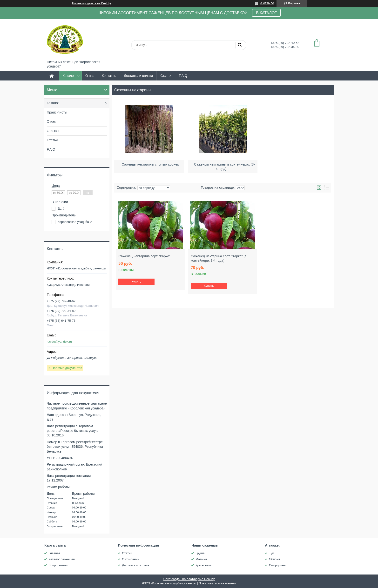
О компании (131, 559)
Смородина (277, 565)
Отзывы (53, 131)
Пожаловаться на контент (217, 583)
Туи (272, 553)
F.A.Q (183, 76)
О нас (90, 76)
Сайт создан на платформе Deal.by (189, 579)
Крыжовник (204, 565)
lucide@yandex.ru (59, 342)
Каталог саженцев (62, 559)
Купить (137, 282)
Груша (200, 553)
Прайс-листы (57, 112)
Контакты (109, 76)
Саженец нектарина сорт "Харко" (144, 256)
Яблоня (274, 559)
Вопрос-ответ (58, 565)
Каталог (69, 76)
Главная (54, 553)
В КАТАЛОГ (266, 13)
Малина (201, 559)
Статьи (166, 76)
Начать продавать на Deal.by (91, 3)
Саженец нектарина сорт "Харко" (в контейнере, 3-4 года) (219, 258)
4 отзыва (267, 3)
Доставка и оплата (138, 76)
